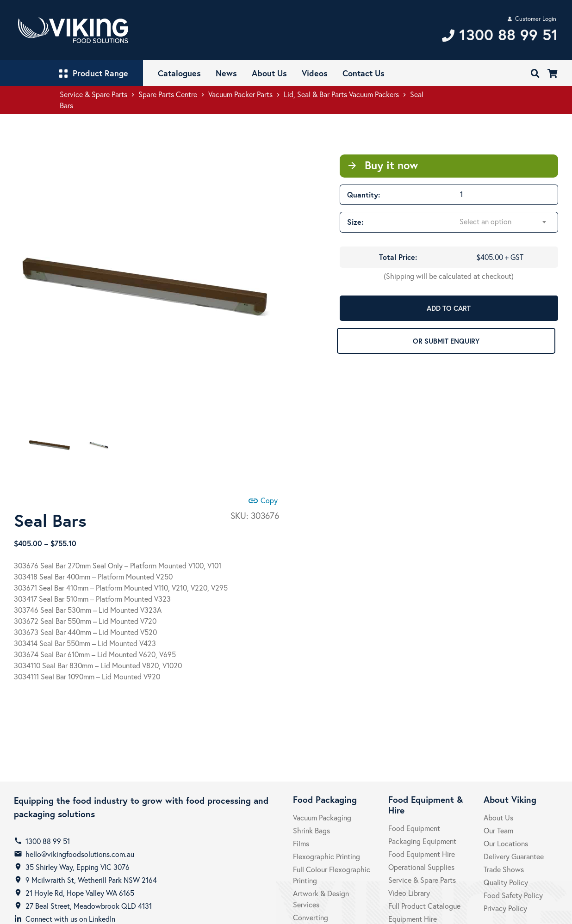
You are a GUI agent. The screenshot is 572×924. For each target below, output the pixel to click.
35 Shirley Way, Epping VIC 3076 (78, 867)
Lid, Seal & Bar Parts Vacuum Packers (341, 94)
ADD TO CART (449, 308)
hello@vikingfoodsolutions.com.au (80, 854)
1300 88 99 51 (48, 841)
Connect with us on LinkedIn (70, 919)
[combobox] (503, 222)
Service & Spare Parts (93, 94)
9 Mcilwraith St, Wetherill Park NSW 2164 (91, 880)
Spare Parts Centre (168, 94)
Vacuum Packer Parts (240, 94)
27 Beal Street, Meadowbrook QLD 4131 (89, 906)
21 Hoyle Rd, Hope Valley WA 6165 (80, 893)
